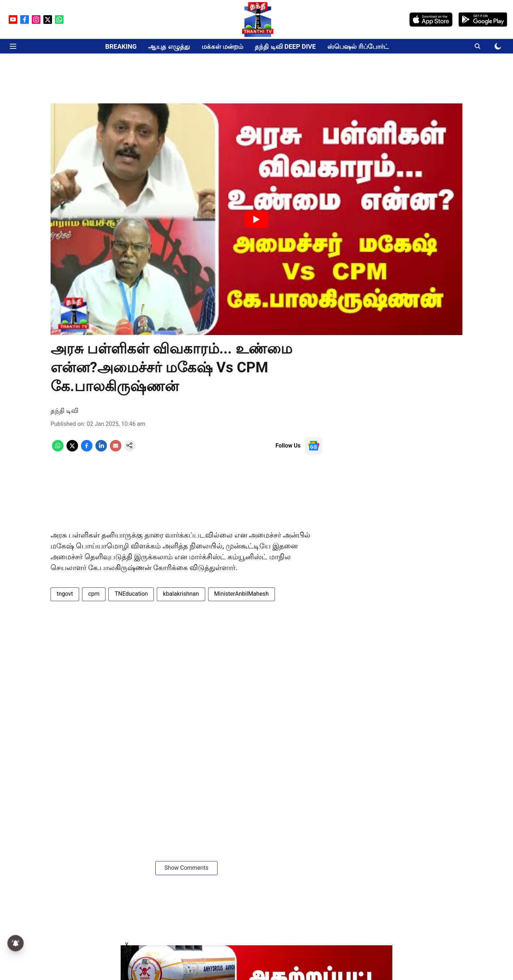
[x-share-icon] (72, 450)
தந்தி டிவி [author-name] (64, 410)
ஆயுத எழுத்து (169, 46)
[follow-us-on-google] (314, 446)
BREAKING (121, 46)
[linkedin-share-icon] (101, 450)
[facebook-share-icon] (87, 450)
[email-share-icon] (116, 450)
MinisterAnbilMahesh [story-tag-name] (242, 594)
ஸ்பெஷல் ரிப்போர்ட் (358, 46)
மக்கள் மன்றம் (222, 46)
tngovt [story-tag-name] (65, 594)
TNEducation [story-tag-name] (131, 594)
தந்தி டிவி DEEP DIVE (285, 46)
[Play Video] (256, 219)
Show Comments (186, 868)
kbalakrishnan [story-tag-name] (181, 594)
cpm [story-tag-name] (94, 594)
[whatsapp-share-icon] (58, 450)
